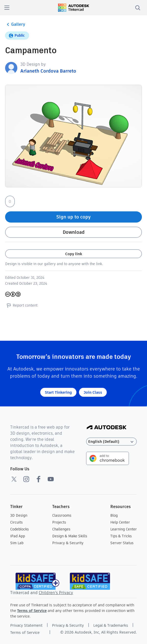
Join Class (93, 392)
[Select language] (111, 442)
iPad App (18, 536)
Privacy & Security (68, 543)
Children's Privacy (56, 593)
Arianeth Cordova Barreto (48, 71)
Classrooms (62, 515)
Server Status (122, 543)
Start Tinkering (58, 392)
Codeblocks (19, 529)
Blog (114, 515)
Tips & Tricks (121, 536)
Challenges (61, 529)
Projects (59, 522)
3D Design (19, 515)
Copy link (74, 254)
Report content (21, 305)
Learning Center (124, 529)
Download (74, 232)
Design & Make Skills (70, 536)
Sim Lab (17, 543)
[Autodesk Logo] (107, 428)
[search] (138, 8)
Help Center (120, 522)
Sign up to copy (73, 217)
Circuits (16, 522)
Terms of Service (32, 611)
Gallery (15, 24)
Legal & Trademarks (111, 625)
